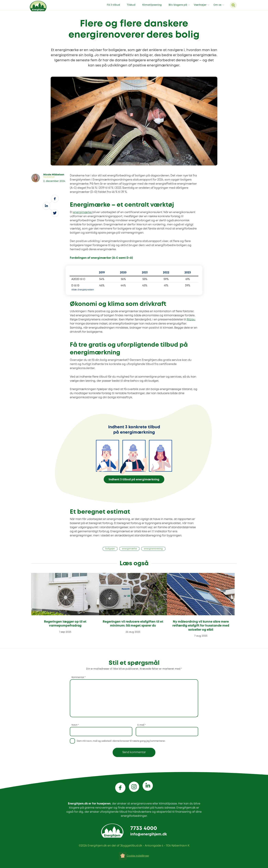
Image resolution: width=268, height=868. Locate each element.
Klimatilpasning (152, 5)
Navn (75, 725)
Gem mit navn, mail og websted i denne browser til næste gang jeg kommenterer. (121, 741)
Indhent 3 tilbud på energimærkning (134, 480)
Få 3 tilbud (113, 5)
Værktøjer (200, 5)
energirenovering (153, 549)
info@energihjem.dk (149, 834)
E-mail (142, 725)
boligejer (110, 549)
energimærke (83, 212)
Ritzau (191, 320)
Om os (217, 5)
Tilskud (131, 5)
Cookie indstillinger (138, 856)
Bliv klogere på (178, 5)
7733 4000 (144, 828)
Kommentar (79, 677)
